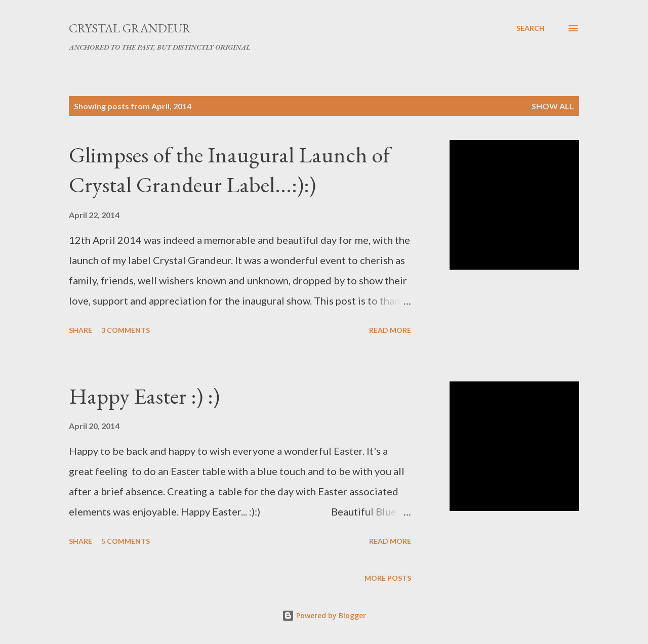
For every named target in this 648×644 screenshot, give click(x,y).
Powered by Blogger (324, 615)
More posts (388, 578)
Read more (390, 330)
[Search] (531, 28)
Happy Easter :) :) (144, 396)
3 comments (126, 330)
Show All (553, 106)
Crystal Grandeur (130, 28)
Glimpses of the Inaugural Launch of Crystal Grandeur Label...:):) (229, 169)
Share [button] (80, 330)
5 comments (126, 541)
